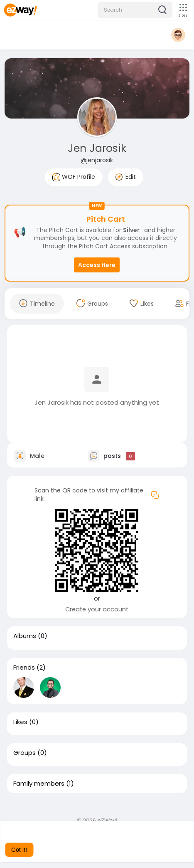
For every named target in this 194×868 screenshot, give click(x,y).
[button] (135, 10)
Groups (25, 753)
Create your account (97, 609)
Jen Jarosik (97, 148)
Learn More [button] (53, 838)
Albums (25, 636)
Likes (20, 722)
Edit (126, 177)
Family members (39, 784)
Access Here (97, 265)
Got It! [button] (19, 850)
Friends (24, 668)
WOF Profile (74, 177)
